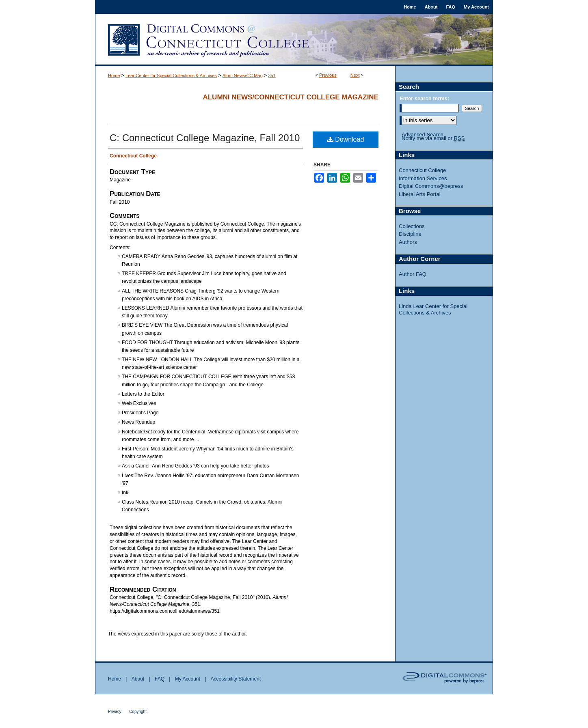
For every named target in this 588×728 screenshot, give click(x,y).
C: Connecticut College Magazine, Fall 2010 (205, 138)
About (138, 679)
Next (355, 75)
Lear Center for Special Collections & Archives (171, 75)
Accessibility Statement (236, 679)
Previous (328, 75)
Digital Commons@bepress (431, 186)
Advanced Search (423, 135)
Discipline (410, 234)
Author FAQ (413, 274)
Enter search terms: (424, 98)
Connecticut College (422, 170)
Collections (412, 226)
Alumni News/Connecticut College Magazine (291, 97)
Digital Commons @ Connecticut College (294, 40)
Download (346, 139)
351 (272, 75)
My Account (188, 679)
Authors (408, 242)
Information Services (423, 178)
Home (114, 75)
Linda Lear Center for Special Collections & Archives (433, 309)
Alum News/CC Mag (243, 75)
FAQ (160, 679)
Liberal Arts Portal (420, 194)
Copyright (138, 712)
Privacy (115, 712)
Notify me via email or (433, 138)
